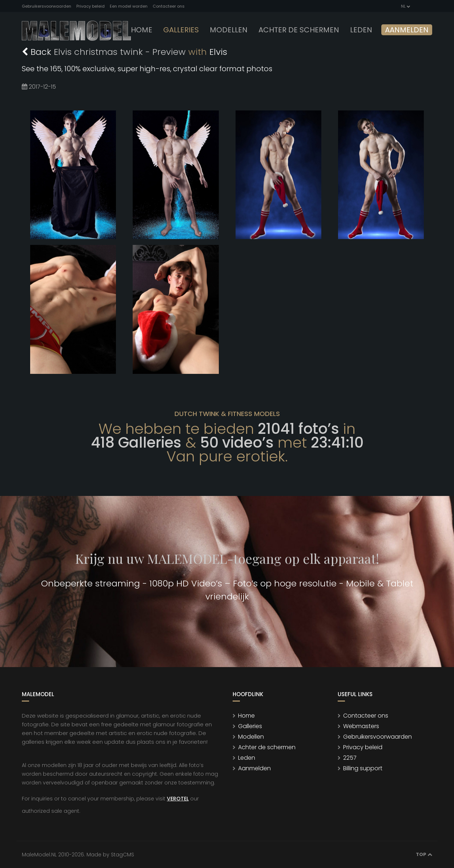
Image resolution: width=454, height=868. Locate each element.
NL (405, 6)
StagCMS (122, 855)
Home (142, 30)
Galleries (181, 30)
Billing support (363, 768)
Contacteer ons (169, 6)
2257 (350, 758)
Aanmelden (407, 30)
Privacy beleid (91, 6)
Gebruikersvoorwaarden (47, 6)
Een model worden (129, 6)
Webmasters (361, 726)
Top (424, 854)
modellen (229, 30)
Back (38, 52)
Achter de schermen (299, 30)
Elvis (218, 52)
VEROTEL (178, 799)
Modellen (251, 737)
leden (361, 30)
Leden (247, 758)
